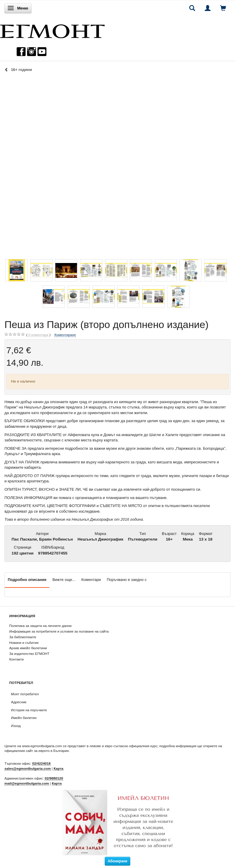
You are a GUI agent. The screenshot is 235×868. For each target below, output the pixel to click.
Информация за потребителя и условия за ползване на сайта (59, 631)
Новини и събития (24, 643)
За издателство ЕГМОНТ (29, 654)
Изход (16, 726)
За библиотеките (23, 637)
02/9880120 (54, 778)
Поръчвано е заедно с (127, 580)
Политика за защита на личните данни (40, 626)
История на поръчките (29, 710)
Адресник (19, 702)
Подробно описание (27, 580)
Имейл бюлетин (24, 718)
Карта (58, 768)
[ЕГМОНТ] (52, 30)
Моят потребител (25, 694)
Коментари (91, 580)
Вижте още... (64, 580)
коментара (38, 335)
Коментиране (65, 335)
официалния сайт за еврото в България (37, 751)
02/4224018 (41, 763)
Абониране (117, 861)
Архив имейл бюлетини (28, 648)
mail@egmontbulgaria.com (27, 783)
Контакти (17, 659)
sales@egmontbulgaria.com (28, 768)
